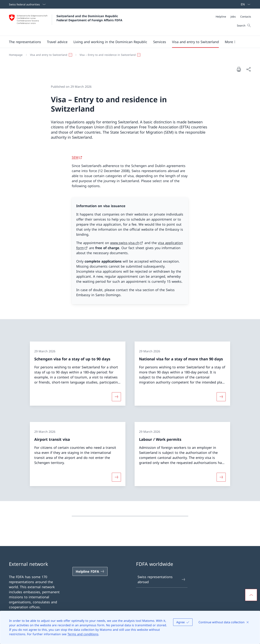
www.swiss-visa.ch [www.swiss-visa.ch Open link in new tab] (125, 243)
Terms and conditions (83, 634)
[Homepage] (16, 55)
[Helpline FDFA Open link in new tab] (90, 571)
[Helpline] (221, 17)
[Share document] (248, 69)
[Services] (160, 42)
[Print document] (239, 69)
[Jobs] (233, 17)
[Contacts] (246, 17)
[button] (25, 42)
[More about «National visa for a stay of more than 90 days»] (221, 397)
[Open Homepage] (66, 22)
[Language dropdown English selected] (244, 4)
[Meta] (233, 17)
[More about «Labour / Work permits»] (221, 477)
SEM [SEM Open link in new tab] (75, 157)
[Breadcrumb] (129, 55)
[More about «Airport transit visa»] (116, 477)
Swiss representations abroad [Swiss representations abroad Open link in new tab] (162, 579)
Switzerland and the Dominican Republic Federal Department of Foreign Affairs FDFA (89, 18)
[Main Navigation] (127, 42)
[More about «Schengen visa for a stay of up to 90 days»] (116, 397)
